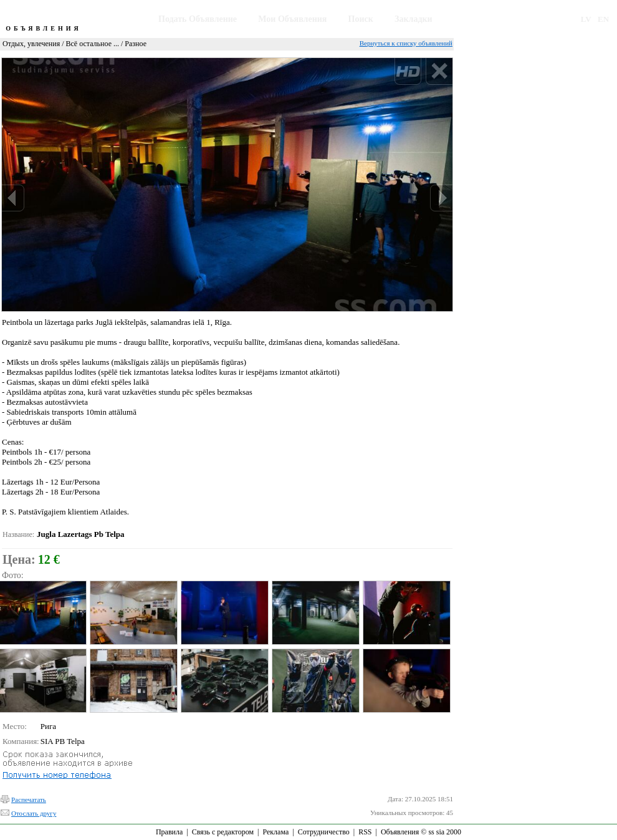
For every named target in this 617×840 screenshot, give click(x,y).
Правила (169, 832)
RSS (365, 832)
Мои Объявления (292, 19)
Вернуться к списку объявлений (406, 43)
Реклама (275, 832)
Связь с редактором (223, 832)
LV (586, 19)
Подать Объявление (198, 19)
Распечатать (29, 799)
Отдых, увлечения (31, 44)
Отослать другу (34, 813)
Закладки (414, 19)
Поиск (361, 19)
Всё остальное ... (93, 44)
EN (603, 19)
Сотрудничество (324, 832)
